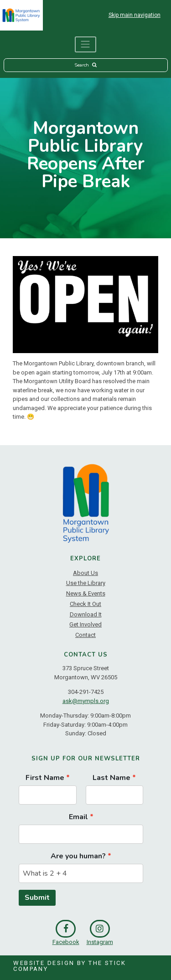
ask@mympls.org (86, 701)
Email (78, 817)
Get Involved (85, 624)
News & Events (86, 593)
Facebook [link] (66, 933)
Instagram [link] (100, 933)
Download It (86, 614)
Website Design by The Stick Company (70, 966)
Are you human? (78, 856)
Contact (85, 635)
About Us (85, 573)
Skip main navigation (135, 15)
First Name (45, 778)
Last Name (111, 778)
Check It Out (85, 604)
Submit (37, 898)
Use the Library (86, 583)
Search (85, 65)
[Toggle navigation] (86, 44)
